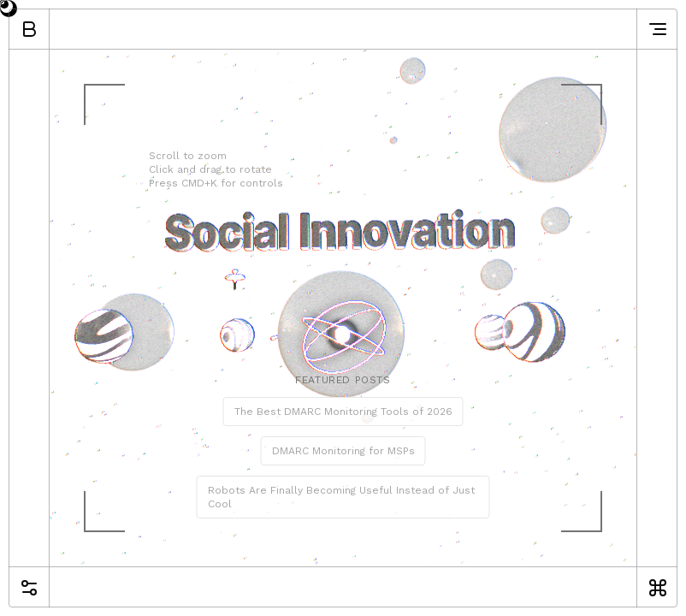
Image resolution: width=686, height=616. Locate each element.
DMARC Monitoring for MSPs (343, 451)
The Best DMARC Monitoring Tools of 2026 (343, 412)
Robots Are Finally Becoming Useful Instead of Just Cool (341, 497)
